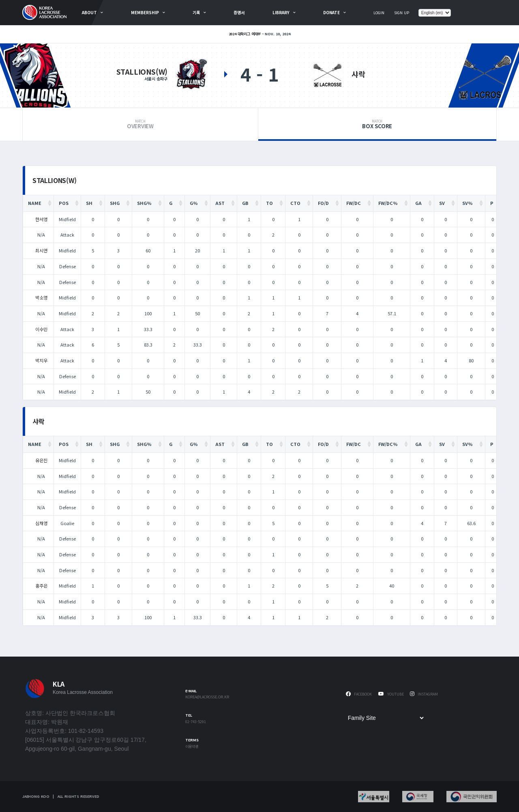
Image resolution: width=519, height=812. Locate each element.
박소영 (41, 297)
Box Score (377, 125)
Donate (331, 12)
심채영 (41, 523)
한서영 (41, 219)
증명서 (239, 12)
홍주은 (41, 586)
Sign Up (402, 13)
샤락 (358, 74)
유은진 (41, 460)
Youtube (391, 694)
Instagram (424, 694)
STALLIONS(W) (142, 71)
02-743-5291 (196, 722)
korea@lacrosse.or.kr (207, 697)
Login (379, 13)
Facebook (359, 694)
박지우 (41, 360)
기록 (196, 12)
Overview (140, 125)
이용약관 (192, 747)
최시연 (41, 250)
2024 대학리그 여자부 (245, 34)
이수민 (41, 329)
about (89, 12)
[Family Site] (386, 718)
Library (281, 12)
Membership (145, 12)
